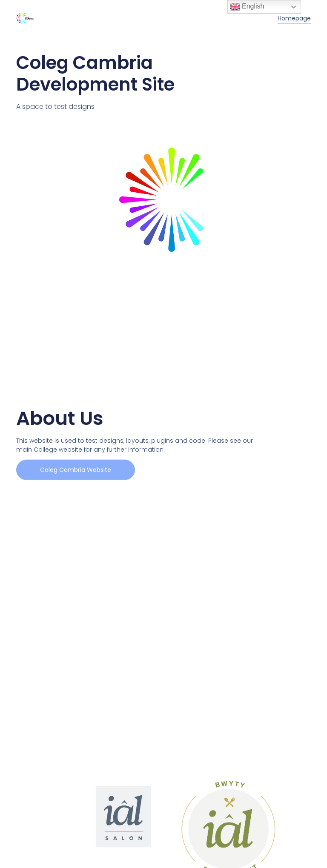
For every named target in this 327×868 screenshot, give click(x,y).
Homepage (294, 18)
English (247, 7)
